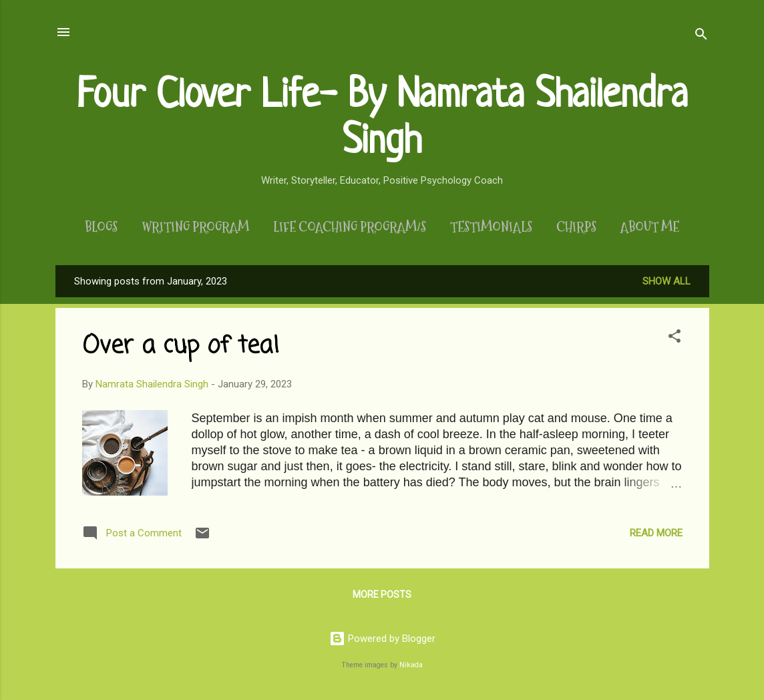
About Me (650, 227)
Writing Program (195, 227)
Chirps (576, 227)
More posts (382, 594)
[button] (675, 338)
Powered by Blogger (382, 639)
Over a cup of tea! (181, 346)
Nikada (411, 665)
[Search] (701, 36)
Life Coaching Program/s (350, 227)
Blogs (101, 227)
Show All (666, 281)
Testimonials (491, 227)
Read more (656, 533)
